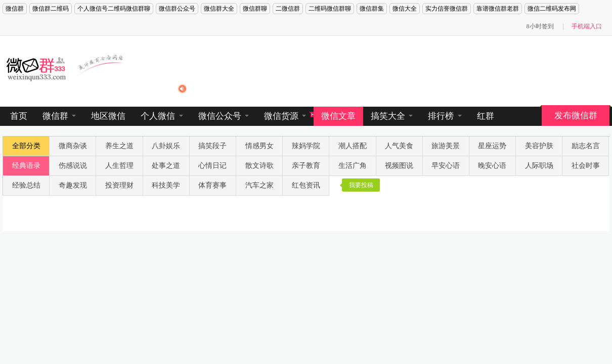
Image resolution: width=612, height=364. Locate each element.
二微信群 (288, 9)
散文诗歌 (259, 166)
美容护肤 (539, 146)
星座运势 (492, 146)
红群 (486, 116)
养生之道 (119, 146)
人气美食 (399, 146)
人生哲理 (119, 166)
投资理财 (119, 185)
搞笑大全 (392, 116)
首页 (19, 116)
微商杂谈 (73, 146)
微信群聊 (255, 9)
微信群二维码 (51, 9)
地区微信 (108, 116)
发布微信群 (576, 116)
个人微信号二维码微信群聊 (114, 9)
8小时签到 (540, 26)
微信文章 (338, 116)
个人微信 (162, 116)
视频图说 (399, 166)
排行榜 (445, 116)
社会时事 (586, 166)
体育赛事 (212, 185)
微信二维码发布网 (552, 9)
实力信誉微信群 (447, 9)
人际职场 (539, 166)
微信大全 (405, 9)
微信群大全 (219, 9)
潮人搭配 (353, 146)
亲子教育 (306, 166)
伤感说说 (73, 166)
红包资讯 (306, 185)
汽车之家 (259, 185)
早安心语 (446, 166)
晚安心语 (492, 166)
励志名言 (586, 146)
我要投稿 (361, 185)
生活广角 (353, 166)
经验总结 (26, 185)
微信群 (15, 9)
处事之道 (166, 166)
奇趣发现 (73, 185)
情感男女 (259, 146)
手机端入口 (587, 26)
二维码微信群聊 (330, 9)
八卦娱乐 (166, 146)
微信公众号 (224, 116)
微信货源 (285, 116)
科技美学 (166, 185)
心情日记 (212, 166)
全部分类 (26, 146)
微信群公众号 (177, 9)
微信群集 (372, 9)
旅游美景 (446, 146)
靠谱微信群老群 (498, 9)
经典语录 (26, 166)
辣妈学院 (306, 146)
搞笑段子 (212, 146)
